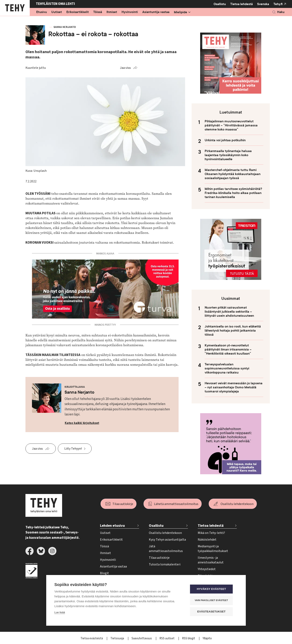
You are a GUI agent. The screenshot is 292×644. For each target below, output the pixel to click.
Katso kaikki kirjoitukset (82, 423)
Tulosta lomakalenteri (165, 564)
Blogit (104, 573)
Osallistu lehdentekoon (237, 504)
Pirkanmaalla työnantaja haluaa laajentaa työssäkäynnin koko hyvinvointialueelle (228, 155)
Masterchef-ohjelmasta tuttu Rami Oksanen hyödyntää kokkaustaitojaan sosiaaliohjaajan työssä (233, 174)
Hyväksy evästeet (213, 589)
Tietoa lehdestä (242, 4)
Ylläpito (207, 638)
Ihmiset (112, 12)
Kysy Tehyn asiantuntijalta (167, 540)
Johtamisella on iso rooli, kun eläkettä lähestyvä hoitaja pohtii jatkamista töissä (233, 331)
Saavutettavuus (142, 638)
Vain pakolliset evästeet (213, 600)
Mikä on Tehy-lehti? (211, 533)
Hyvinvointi (130, 12)
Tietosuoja (117, 638)
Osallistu (220, 4)
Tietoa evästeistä (92, 638)
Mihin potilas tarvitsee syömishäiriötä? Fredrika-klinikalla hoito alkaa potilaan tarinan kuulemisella (233, 193)
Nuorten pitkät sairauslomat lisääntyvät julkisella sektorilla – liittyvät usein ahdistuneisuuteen (229, 312)
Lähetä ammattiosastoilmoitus (176, 504)
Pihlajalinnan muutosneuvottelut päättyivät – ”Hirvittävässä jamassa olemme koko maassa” (231, 125)
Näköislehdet (207, 540)
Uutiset (57, 12)
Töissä (98, 12)
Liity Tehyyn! (73, 449)
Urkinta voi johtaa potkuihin (225, 140)
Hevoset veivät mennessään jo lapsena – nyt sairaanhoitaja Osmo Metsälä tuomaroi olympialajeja (234, 387)
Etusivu (42, 12)
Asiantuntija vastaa (156, 12)
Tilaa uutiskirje (123, 504)
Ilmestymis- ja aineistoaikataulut (211, 560)
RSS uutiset (167, 638)
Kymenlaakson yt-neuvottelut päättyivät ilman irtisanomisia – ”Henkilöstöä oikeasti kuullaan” (228, 349)
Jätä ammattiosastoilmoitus (166, 549)
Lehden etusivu (112, 526)
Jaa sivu (125, 68)
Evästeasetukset (213, 612)
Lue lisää (60, 613)
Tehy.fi (278, 4)
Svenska (263, 4)
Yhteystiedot (207, 569)
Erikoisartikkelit (78, 12)
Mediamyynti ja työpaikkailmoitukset (213, 549)
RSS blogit (189, 638)
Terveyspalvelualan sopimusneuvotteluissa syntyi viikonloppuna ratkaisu (227, 368)
